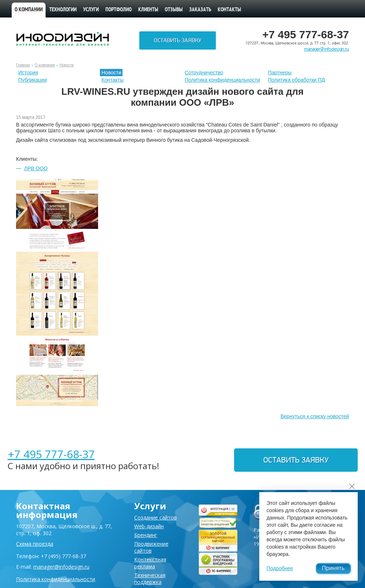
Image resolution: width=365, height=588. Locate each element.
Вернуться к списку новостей (315, 416)
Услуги (91, 10)
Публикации (32, 80)
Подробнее (280, 568)
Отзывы (174, 10)
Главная (23, 65)
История (28, 73)
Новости (67, 65)
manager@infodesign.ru (327, 49)
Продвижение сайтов (151, 547)
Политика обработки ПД (297, 80)
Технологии (63, 10)
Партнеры (280, 73)
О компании (29, 10)
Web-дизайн (149, 526)
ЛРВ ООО (36, 168)
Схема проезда (35, 544)
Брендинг (146, 535)
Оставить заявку (178, 40)
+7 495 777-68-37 (51, 454)
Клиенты (148, 10)
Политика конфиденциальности (223, 80)
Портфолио (119, 10)
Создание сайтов (156, 517)
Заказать (200, 10)
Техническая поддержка (150, 579)
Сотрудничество (204, 73)
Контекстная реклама (150, 563)
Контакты (229, 10)
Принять (333, 568)
